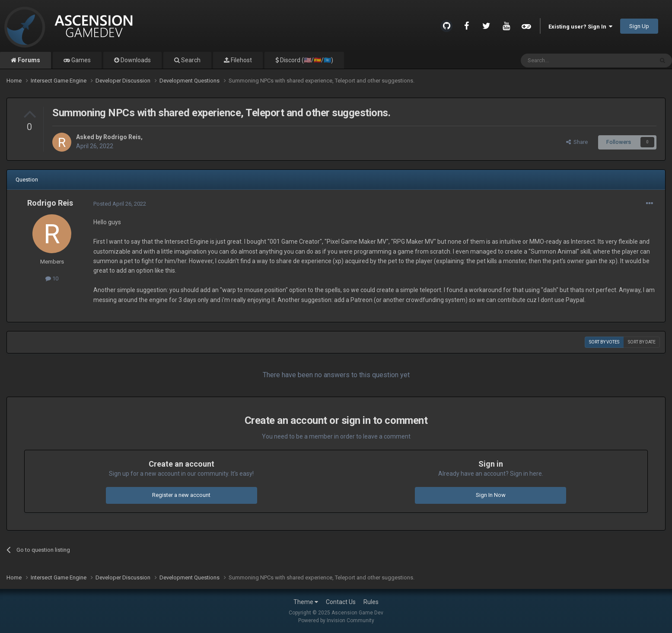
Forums (28, 60)
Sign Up (639, 26)
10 (52, 278)
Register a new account (181, 495)
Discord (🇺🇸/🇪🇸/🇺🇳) (306, 60)
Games (80, 60)
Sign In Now (491, 495)
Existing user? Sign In (580, 27)
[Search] (566, 60)
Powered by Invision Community (336, 620)
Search (190, 60)
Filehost (241, 60)
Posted (120, 204)
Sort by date (642, 342)
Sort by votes (604, 342)
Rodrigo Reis (122, 137)
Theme (306, 602)
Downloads (135, 60)
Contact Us (341, 602)
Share (577, 142)
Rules (371, 602)
